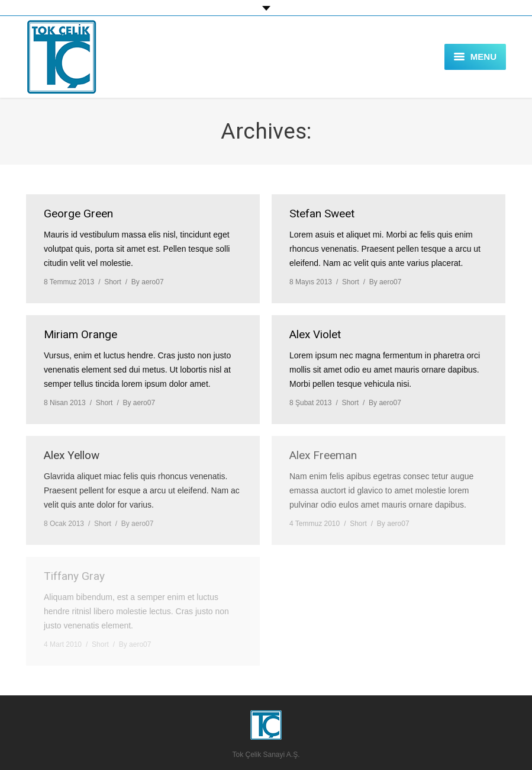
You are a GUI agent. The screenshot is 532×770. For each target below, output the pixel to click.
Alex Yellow (72, 455)
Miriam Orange (80, 334)
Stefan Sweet (322, 214)
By (148, 282)
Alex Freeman (323, 455)
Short (113, 282)
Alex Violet (315, 334)
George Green (78, 214)
